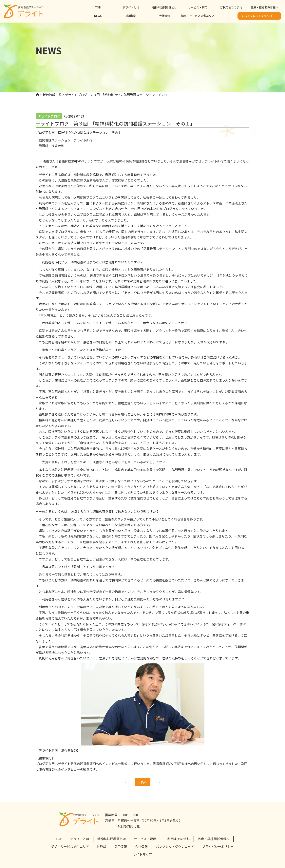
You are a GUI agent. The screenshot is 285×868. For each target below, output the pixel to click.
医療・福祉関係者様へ (264, 7)
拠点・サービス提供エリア (198, 16)
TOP (98, 7)
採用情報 (131, 16)
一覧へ (142, 782)
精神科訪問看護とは (164, 7)
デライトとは (131, 7)
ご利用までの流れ (231, 7)
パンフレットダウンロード (259, 16)
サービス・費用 (198, 7)
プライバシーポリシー (218, 846)
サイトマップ (142, 854)
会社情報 (164, 16)
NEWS (98, 16)
